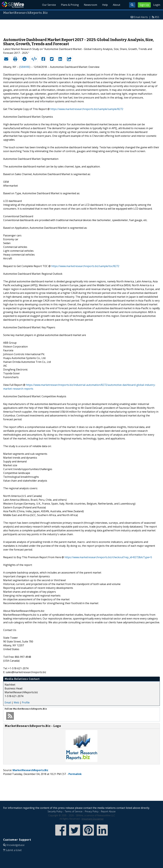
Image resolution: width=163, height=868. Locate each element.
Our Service (49, 5)
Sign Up (144, 5)
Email (8, 702)
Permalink (75, 774)
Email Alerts (141, 17)
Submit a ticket (14, 850)
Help (105, 5)
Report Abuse (108, 811)
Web (16, 702)
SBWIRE (25, 67)
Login (157, 5)
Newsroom (90, 5)
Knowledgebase (15, 845)
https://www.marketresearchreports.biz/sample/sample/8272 (87, 109)
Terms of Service (74, 811)
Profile (26, 702)
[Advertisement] (81, 27)
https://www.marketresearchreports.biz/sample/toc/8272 (85, 266)
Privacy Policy (92, 811)
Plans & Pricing (70, 5)
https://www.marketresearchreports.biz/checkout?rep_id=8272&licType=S (108, 557)
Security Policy (55, 811)
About (117, 5)
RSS (157, 17)
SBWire (13, 5)
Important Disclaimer (93, 819)
